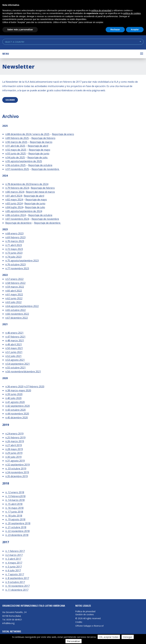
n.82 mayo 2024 (14, 200)
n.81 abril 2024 (14, 196)
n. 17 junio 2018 (14, 512)
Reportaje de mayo (39, 150)
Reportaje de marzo (41, 142)
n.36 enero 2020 (14, 386)
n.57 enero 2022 (14, 279)
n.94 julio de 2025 (15, 157)
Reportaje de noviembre (46, 169)
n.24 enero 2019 (14, 434)
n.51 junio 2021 (14, 352)
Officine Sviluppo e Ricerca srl (89, 626)
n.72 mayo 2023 (14, 249)
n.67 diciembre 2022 (17, 318)
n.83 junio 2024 (14, 203)
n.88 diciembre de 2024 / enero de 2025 (27, 134)
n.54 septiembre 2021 (18, 364)
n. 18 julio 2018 (14, 516)
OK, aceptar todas (109, 637)
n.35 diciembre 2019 (17, 476)
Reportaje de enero (63, 134)
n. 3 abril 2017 (13, 559)
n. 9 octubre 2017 (15, 582)
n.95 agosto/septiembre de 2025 (24, 161)
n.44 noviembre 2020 (17, 414)
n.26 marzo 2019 (15, 441)
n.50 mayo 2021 (14, 348)
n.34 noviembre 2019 (17, 472)
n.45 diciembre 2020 (17, 418)
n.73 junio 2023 (14, 253)
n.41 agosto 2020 (15, 402)
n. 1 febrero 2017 (15, 551)
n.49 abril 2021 (14, 344)
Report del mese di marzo (40, 192)
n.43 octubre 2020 (15, 410)
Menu (6, 54)
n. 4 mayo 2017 (14, 563)
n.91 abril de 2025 (15, 146)
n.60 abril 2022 (14, 291)
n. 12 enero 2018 (15, 492)
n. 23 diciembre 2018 (17, 535)
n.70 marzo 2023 (15, 241)
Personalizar (74, 641)
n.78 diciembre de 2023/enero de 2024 (27, 184)
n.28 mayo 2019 (14, 449)
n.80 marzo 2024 (15, 192)
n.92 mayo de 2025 (16, 150)
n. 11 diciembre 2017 (17, 590)
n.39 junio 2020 (14, 394)
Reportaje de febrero (43, 138)
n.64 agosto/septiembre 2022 (22, 306)
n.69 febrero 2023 (15, 237)
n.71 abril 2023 (14, 245)
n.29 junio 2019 (14, 453)
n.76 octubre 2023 (15, 264)
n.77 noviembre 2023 (17, 268)
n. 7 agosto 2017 (15, 574)
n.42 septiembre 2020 (18, 406)
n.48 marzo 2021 (15, 340)
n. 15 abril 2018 (14, 504)
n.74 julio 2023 (13, 257)
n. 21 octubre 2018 (16, 527)
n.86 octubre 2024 (15, 215)
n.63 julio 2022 (13, 302)
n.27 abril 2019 (14, 445)
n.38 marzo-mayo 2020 (18, 390)
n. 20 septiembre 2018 (18, 523)
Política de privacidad (85, 611)
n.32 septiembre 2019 (18, 465)
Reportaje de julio (38, 157)
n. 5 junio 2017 (13, 567)
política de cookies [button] (132, 13)
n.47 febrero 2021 (15, 337)
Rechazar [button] (115, 30)
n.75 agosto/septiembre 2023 (22, 261)
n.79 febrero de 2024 (17, 188)
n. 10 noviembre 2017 (17, 586)
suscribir (10, 100)
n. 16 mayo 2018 (14, 508)
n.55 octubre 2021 (15, 368)
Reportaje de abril (38, 146)
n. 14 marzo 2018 (15, 500)
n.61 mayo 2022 (14, 294)
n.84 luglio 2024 (14, 207)
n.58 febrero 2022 (15, 283)
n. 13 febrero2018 (15, 496)
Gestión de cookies (85, 614)
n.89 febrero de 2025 (17, 138)
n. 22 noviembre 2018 (17, 531)
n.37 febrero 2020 (34, 386)
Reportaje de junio (39, 154)
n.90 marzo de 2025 (16, 142)
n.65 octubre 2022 (15, 310)
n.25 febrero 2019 (15, 438)
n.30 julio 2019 (13, 457)
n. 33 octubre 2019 (16, 469)
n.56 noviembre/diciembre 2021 (23, 372)
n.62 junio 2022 (14, 298)
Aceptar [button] (135, 30)
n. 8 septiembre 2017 (17, 578)
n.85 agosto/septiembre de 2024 (24, 211)
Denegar (128, 637)
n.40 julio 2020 (13, 398)
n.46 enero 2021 (14, 333)
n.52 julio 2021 (13, 356)
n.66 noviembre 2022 (17, 314)
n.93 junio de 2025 (16, 154)
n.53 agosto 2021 (15, 360)
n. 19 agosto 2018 (15, 519)
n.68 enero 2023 (14, 233)
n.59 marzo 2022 (15, 287)
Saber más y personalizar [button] (20, 30)
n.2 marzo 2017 (14, 555)
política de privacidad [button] (101, 10)
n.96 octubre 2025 (15, 165)
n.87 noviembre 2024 (17, 219)
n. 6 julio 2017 (13, 570)
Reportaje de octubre (40, 165)
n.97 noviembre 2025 (17, 169)
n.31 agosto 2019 (15, 461)
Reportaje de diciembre (18, 223)
